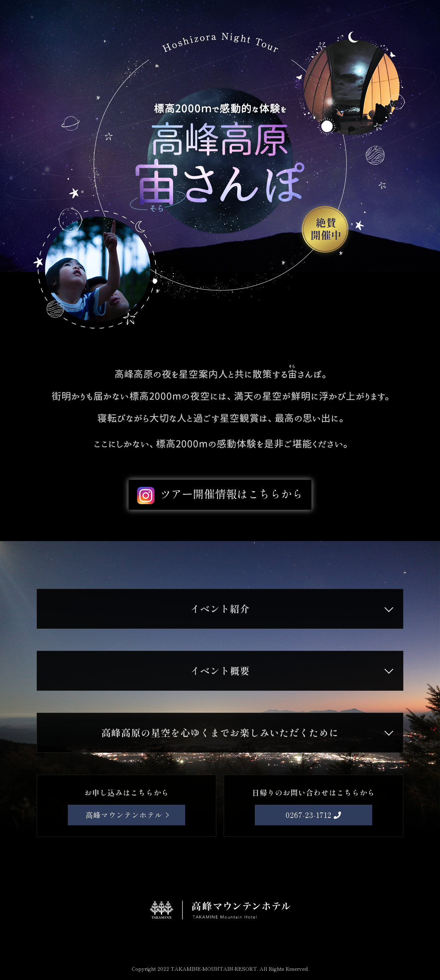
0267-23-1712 (313, 815)
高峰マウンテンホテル (124, 815)
